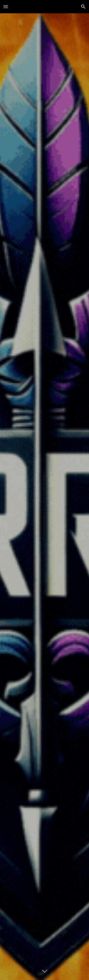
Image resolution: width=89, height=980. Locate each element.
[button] (6, 7)
